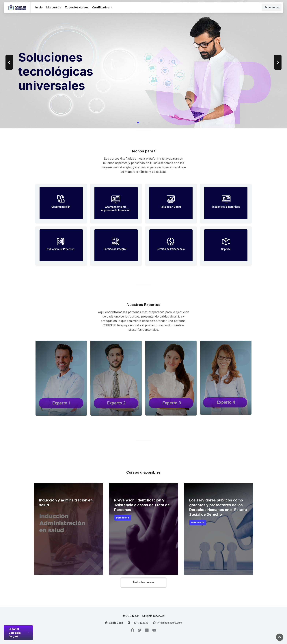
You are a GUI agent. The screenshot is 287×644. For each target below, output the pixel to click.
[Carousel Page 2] (143, 123)
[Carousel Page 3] (149, 123)
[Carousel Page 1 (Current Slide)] (138, 123)
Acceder (272, 7)
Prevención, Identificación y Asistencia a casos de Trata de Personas (142, 505)
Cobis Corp (116, 623)
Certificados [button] (101, 7)
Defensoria (123, 518)
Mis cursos (54, 7)
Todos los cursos (77, 7)
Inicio (39, 7)
